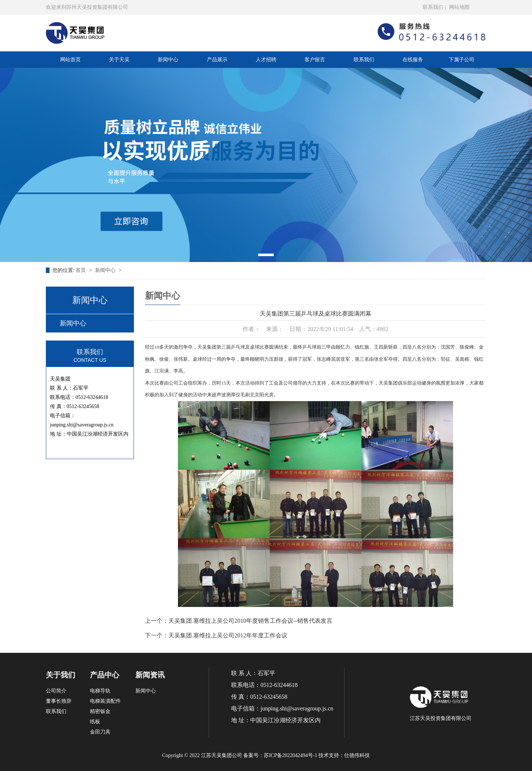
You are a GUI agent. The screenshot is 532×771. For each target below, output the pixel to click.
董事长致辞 (59, 701)
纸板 (95, 722)
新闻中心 (168, 60)
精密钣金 (100, 711)
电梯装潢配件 (105, 701)
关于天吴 (119, 60)
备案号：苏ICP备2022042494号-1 (280, 755)
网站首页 (70, 60)
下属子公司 (462, 60)
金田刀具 (100, 732)
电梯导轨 (100, 691)
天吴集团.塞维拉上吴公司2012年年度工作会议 (228, 635)
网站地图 (459, 7)
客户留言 (315, 60)
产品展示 (217, 60)
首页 (81, 270)
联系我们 (433, 7)
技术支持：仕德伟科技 (344, 755)
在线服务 (413, 60)
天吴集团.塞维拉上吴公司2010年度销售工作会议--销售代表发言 (250, 621)
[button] (266, 255)
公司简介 (56, 691)
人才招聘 (266, 60)
